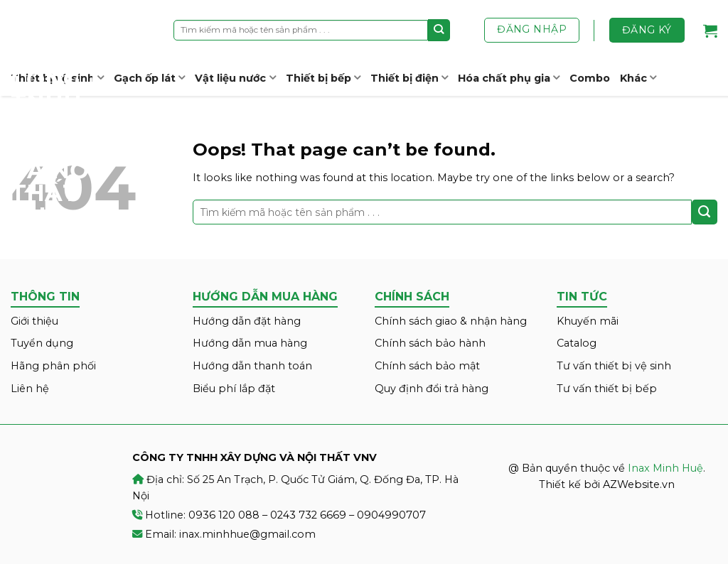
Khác (638, 78)
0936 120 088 (224, 515)
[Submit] (439, 30)
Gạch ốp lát (149, 78)
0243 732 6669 (308, 515)
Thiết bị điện (409, 78)
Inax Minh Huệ (665, 468)
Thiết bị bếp (323, 78)
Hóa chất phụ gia (509, 78)
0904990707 (391, 515)
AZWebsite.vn (639, 484)
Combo (590, 78)
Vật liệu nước (235, 78)
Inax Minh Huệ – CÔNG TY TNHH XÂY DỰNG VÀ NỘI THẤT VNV (64, 114)
